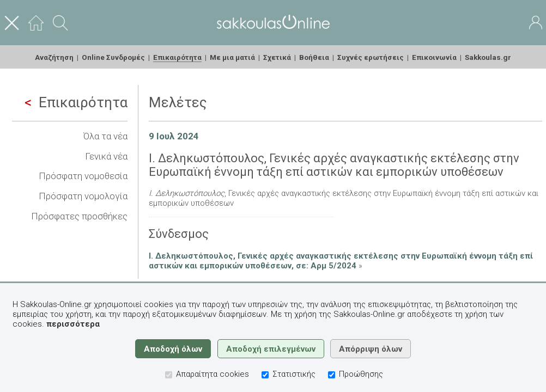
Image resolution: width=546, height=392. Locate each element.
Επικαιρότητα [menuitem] (177, 57)
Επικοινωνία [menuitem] (434, 57)
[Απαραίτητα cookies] (169, 375)
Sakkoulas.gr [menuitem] (488, 57)
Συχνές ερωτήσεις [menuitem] (371, 57)
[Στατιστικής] (265, 375)
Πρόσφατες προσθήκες (79, 216)
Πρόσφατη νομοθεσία (83, 176)
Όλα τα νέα (105, 136)
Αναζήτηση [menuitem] (54, 57)
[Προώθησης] (332, 375)
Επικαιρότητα (76, 102)
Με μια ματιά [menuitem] (232, 57)
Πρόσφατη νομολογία (83, 196)
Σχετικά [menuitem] (277, 57)
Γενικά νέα (106, 156)
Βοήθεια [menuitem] (314, 57)
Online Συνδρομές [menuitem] (113, 57)
